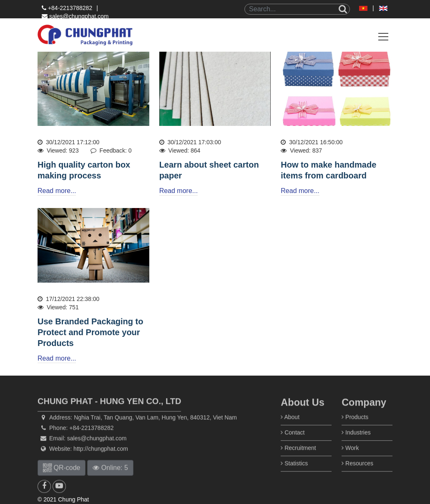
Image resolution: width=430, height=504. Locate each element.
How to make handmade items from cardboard (328, 170)
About (290, 427)
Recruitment (298, 458)
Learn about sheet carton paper (209, 170)
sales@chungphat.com (75, 16)
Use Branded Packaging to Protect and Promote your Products (90, 332)
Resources (357, 474)
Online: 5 (110, 478)
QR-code (62, 478)
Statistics (294, 474)
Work (350, 458)
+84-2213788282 (67, 8)
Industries (356, 443)
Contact (293, 443)
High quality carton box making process (84, 170)
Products (355, 427)
